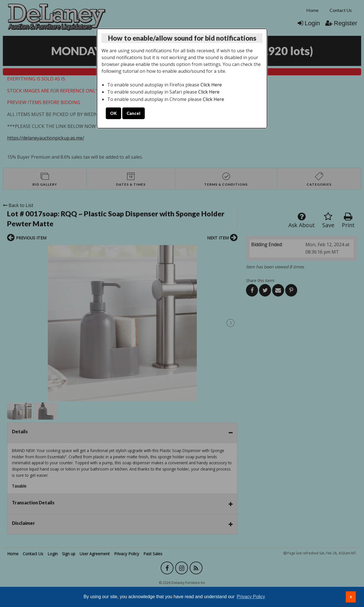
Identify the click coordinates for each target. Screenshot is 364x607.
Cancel (133, 113)
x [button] (351, 597)
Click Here (211, 85)
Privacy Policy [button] (251, 597)
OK (113, 113)
